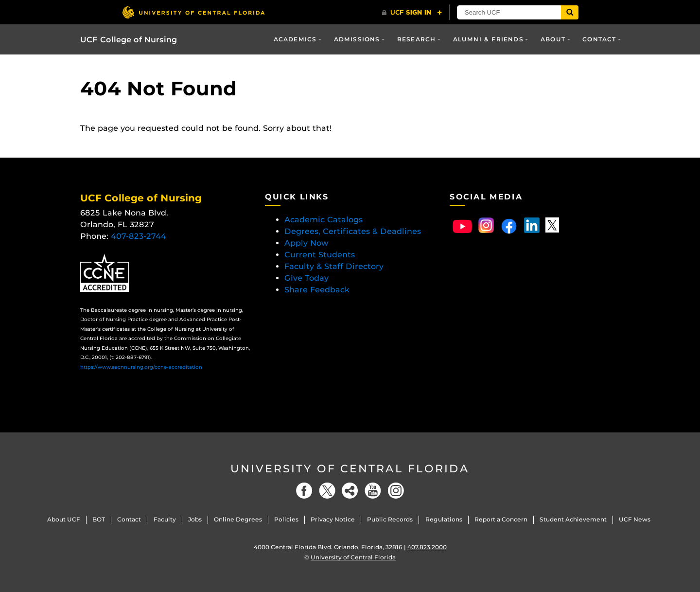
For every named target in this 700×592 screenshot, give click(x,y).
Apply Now (306, 243)
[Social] (350, 491)
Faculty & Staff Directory (334, 266)
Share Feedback (317, 290)
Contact (599, 39)
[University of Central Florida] (193, 12)
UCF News (635, 519)
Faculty (165, 519)
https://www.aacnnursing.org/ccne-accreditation (141, 367)
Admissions (357, 39)
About (553, 39)
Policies (286, 519)
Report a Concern (501, 519)
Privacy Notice (333, 519)
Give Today (306, 278)
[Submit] (570, 12)
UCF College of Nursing (129, 40)
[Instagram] (396, 491)
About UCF (64, 519)
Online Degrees (238, 519)
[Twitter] (327, 491)
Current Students (320, 255)
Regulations (444, 519)
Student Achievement (573, 519)
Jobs (195, 519)
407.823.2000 (427, 547)
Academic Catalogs (324, 220)
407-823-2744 (139, 236)
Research (417, 39)
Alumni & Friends (488, 39)
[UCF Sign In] (412, 13)
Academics (295, 39)
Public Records (390, 519)
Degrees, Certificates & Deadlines (354, 231)
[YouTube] (373, 491)
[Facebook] (304, 491)
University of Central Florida (350, 469)
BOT (99, 519)
